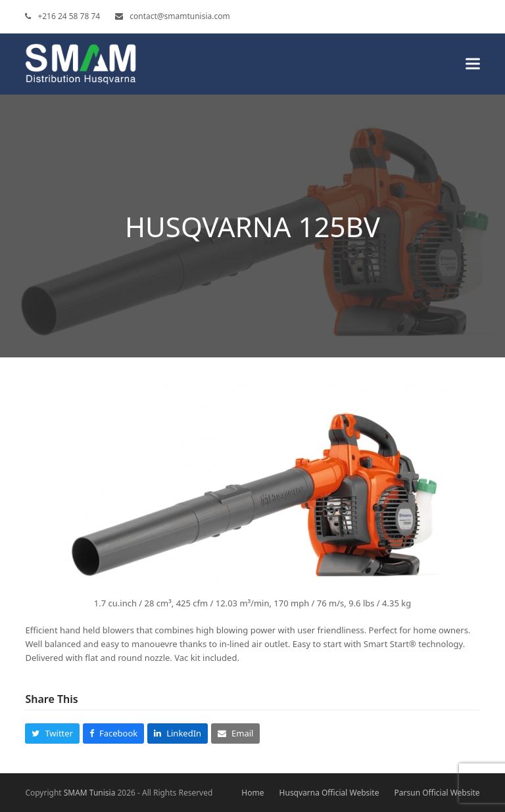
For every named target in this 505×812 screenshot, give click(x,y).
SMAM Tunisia (90, 793)
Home (252, 793)
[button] (473, 64)
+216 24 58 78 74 (69, 16)
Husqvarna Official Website (329, 793)
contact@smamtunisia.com (180, 16)
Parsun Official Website (437, 793)
